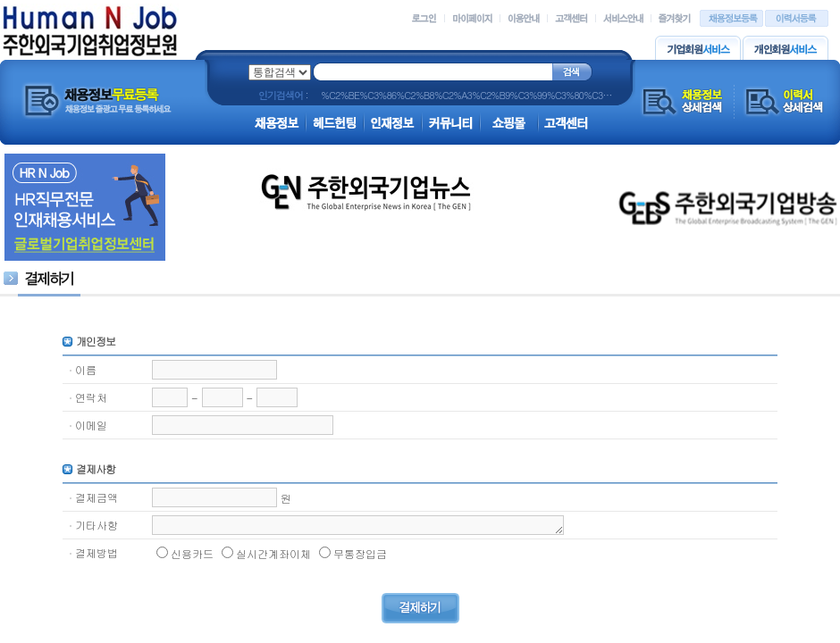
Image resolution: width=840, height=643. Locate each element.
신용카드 (192, 553)
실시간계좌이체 (273, 553)
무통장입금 (360, 553)
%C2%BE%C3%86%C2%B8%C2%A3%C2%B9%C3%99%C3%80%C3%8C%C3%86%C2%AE (509, 95)
